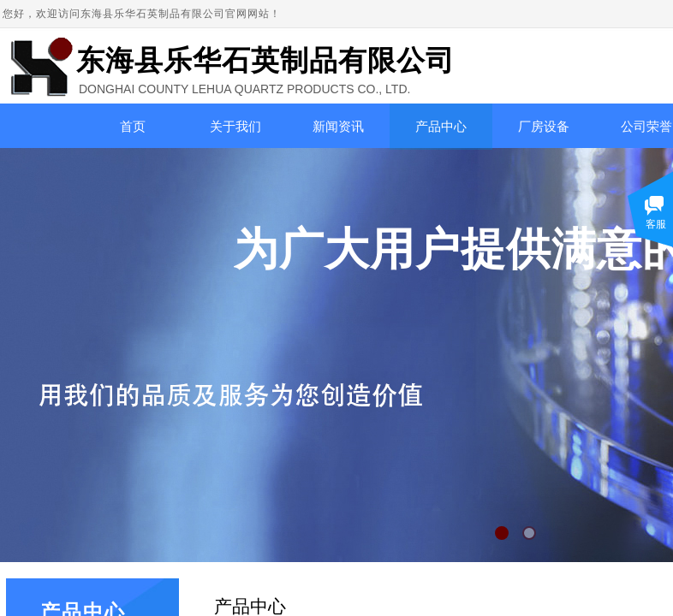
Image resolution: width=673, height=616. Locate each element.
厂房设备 (544, 127)
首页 (133, 127)
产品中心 (441, 127)
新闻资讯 (338, 127)
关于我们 (235, 127)
